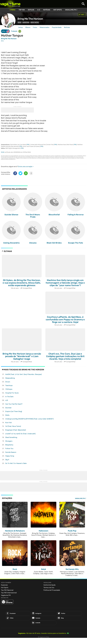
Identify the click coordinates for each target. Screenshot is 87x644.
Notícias (47, 10)
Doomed (8, 408)
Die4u (7, 415)
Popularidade (57, 27)
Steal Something (11, 437)
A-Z (39, 10)
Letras (21, 27)
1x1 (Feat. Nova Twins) (13, 426)
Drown (8, 382)
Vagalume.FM (70, 10)
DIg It (7, 460)
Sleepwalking (10, 378)
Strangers (9, 441)
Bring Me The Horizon (30, 19)
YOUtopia (9, 389)
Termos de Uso (49, 588)
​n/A (7, 400)
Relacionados (45, 27)
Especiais (4, 585)
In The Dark (9, 397)
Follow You (9, 449)
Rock (20, 22)
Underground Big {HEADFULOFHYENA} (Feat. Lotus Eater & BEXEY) (29, 419)
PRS (28, 145)
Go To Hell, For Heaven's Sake (16, 463)
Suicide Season (11, 452)
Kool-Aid (8, 423)
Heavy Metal (35, 22)
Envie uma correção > (26, 167)
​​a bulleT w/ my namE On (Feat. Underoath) (20, 434)
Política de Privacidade (52, 590)
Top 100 (22, 10)
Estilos (31, 10)
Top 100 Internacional (9, 593)
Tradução (16, 31)
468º (83, 14)
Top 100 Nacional (7, 590)
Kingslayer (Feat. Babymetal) (16, 430)
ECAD (3, 152)
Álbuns (28, 27)
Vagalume (10, 4)
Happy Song (10, 456)
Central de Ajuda (49, 585)
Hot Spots (58, 10)
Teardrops (9, 385)
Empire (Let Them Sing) (14, 411)
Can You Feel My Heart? (14, 404)
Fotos (35, 27)
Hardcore (26, 22)
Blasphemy (9, 445)
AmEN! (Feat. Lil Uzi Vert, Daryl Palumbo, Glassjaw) (23, 374)
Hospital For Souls (12, 393)
